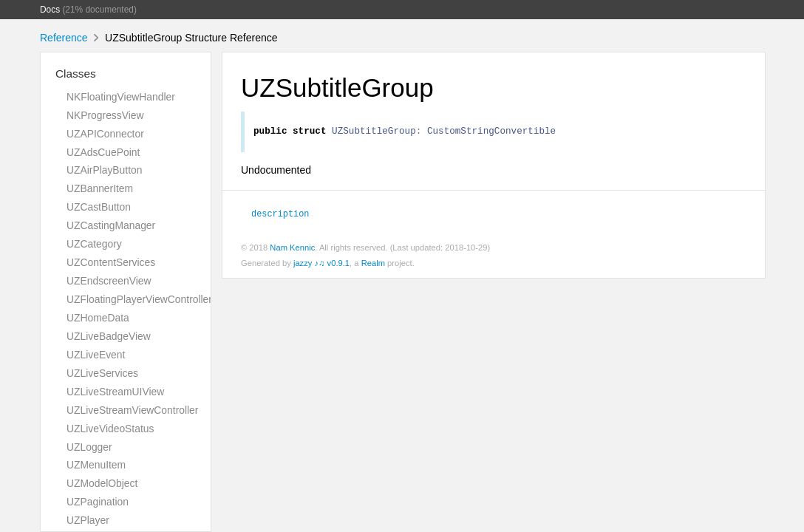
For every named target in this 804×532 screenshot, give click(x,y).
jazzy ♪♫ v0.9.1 (321, 265)
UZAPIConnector (105, 134)
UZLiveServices (102, 373)
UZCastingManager (111, 225)
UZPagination (98, 502)
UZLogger (89, 447)
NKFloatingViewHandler (121, 97)
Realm (373, 265)
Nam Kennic (292, 250)
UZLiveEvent (96, 355)
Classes (76, 74)
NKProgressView (105, 115)
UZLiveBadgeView (109, 336)
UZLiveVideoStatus (110, 429)
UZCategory (94, 244)
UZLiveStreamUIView (115, 392)
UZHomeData (98, 318)
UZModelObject (102, 483)
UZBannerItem (100, 188)
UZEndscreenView (109, 281)
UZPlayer (88, 520)
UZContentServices (111, 262)
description (280, 215)
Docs (50, 10)
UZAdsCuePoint (103, 152)
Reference (64, 38)
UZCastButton (99, 207)
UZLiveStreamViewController (132, 410)
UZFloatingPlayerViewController (139, 299)
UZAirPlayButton (104, 170)
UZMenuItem (96, 465)
